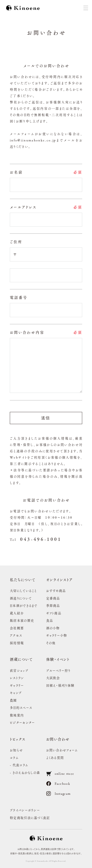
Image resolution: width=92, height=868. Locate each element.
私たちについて (23, 580)
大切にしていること (23, 591)
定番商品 (53, 598)
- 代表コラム (19, 765)
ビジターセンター (22, 722)
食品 (50, 620)
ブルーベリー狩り (58, 670)
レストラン (17, 678)
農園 (13, 700)
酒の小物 (53, 628)
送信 (46, 418)
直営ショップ (19, 670)
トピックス (18, 739)
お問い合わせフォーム (62, 750)
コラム (14, 758)
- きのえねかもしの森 (25, 772)
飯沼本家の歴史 (22, 620)
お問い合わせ (58, 739)
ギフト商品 (54, 613)
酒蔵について (21, 659)
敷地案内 (17, 715)
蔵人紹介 (17, 613)
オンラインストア (59, 580)
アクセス (16, 635)
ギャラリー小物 (57, 635)
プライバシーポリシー (25, 810)
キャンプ (16, 693)
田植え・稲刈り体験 (60, 685)
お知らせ (16, 750)
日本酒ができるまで (24, 605)
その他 (51, 643)
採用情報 (17, 643)
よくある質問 (55, 758)
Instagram (59, 794)
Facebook (58, 784)
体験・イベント (58, 659)
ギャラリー (17, 685)
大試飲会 (53, 678)
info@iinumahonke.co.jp (33, 140)
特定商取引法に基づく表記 (30, 818)
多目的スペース (21, 707)
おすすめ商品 (56, 591)
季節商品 (53, 605)
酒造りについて (21, 598)
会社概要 (17, 628)
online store (60, 774)
